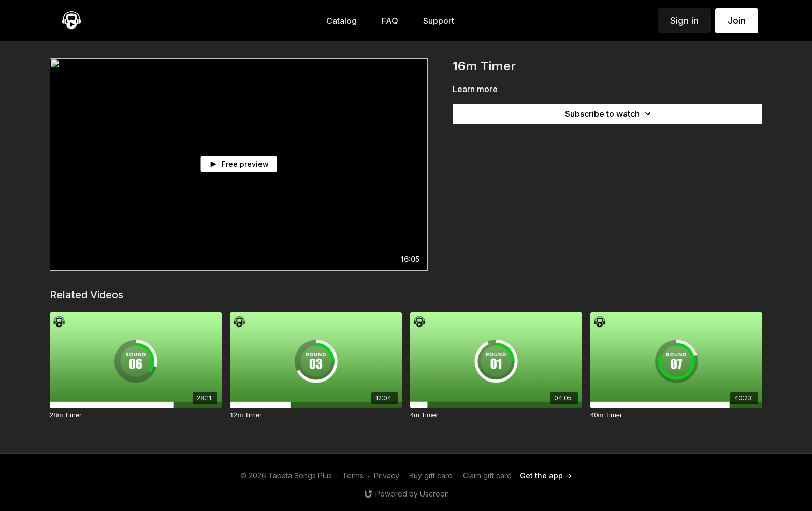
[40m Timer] (676, 415)
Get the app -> (546, 476)
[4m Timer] (496, 415)
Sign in (684, 20)
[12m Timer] (316, 415)
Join (737, 20)
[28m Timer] (136, 415)
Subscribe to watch (610, 114)
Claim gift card (487, 476)
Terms (353, 476)
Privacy (387, 476)
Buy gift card (431, 476)
